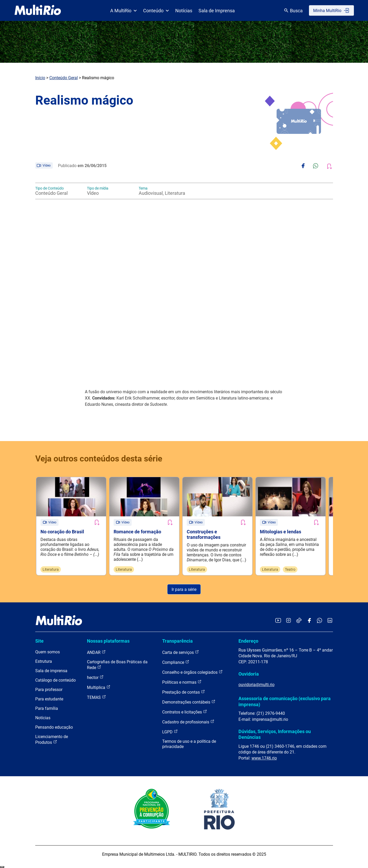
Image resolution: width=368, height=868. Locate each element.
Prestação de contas (184, 692)
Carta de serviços (181, 652)
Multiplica (99, 687)
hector (95, 677)
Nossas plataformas (108, 641)
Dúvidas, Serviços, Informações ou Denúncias (275, 734)
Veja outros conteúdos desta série (99, 459)
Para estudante (49, 699)
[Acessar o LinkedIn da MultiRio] (330, 621)
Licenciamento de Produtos (52, 739)
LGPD (170, 732)
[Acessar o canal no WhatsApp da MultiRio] (320, 621)
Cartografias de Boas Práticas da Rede (117, 665)
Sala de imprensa (51, 671)
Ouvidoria (249, 674)
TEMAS (97, 697)
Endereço (248, 641)
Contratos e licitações (185, 712)
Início (40, 78)
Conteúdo (156, 11)
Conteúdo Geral (64, 78)
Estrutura (44, 661)
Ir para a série (184, 589)
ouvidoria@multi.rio (256, 685)
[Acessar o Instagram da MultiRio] (288, 621)
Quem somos (48, 652)
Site (39, 641)
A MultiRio (124, 11)
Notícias (184, 11)
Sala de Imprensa (217, 11)
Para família (47, 708)
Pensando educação (54, 727)
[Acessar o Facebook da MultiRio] (309, 621)
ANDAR (96, 652)
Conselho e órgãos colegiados (192, 672)
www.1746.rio (264, 758)
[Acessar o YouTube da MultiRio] (278, 621)
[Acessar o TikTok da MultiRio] (299, 621)
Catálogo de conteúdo (56, 680)
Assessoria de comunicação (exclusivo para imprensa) (285, 701)
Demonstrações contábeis (189, 702)
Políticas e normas (182, 682)
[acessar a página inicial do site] (38, 10)
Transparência (177, 641)
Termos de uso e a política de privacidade (189, 744)
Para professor (49, 690)
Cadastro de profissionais (188, 722)
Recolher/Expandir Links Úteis (2, 867)
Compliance (176, 662)
